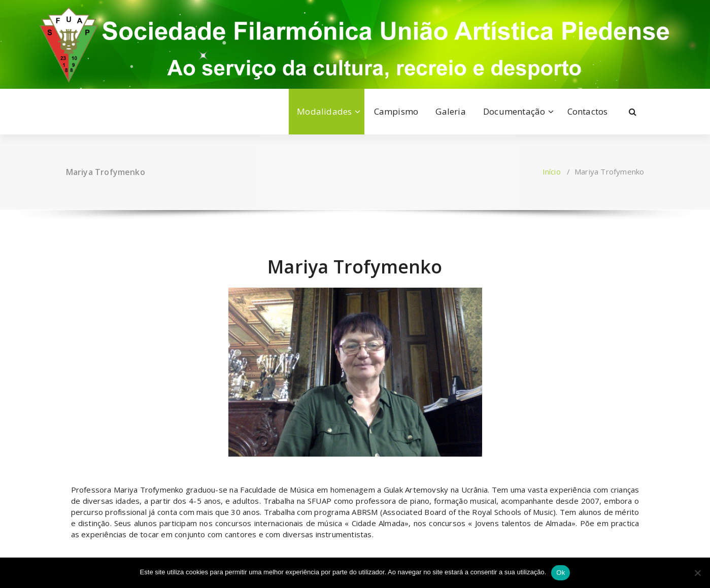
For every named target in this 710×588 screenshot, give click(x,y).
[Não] (697, 573)
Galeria (450, 111)
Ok (561, 573)
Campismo (396, 111)
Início (552, 171)
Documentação (514, 111)
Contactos (588, 111)
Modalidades (324, 111)
